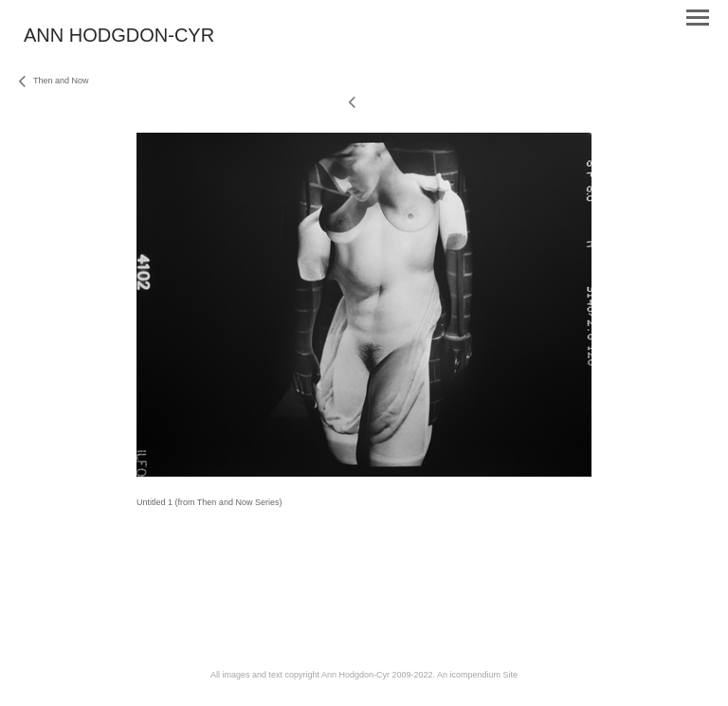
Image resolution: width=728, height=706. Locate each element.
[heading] (119, 37)
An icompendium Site (477, 675)
